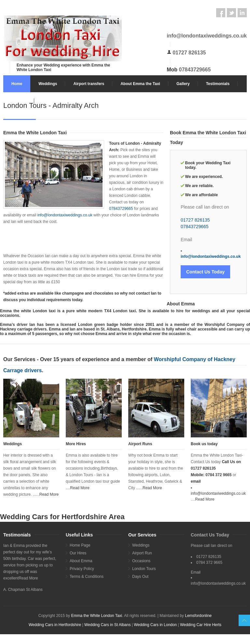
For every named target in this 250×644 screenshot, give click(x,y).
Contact (19, 101)
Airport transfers (89, 84)
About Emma (81, 561)
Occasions (141, 561)
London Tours (144, 569)
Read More (49, 494)
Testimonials (218, 84)
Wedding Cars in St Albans (108, 625)
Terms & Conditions (87, 577)
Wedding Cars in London (156, 625)
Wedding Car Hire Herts (201, 625)
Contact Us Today (205, 272)
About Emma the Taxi (140, 84)
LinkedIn (242, 13)
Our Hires (78, 553)
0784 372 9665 (218, 475)
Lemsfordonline (198, 616)
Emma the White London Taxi (97, 616)
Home (17, 84)
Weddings (48, 84)
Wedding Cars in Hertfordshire (55, 625)
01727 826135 (189, 53)
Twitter (231, 13)
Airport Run (142, 553)
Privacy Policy (82, 569)
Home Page (80, 545)
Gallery (183, 84)
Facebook (221, 13)
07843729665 (195, 70)
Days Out (140, 577)
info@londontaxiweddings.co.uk (207, 36)
